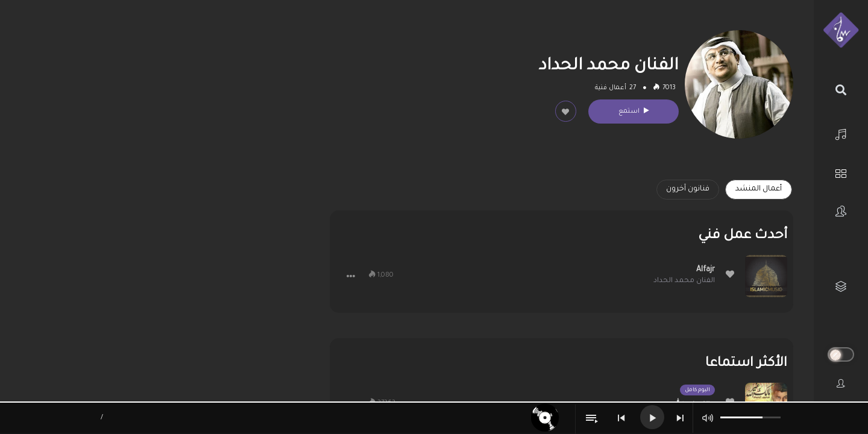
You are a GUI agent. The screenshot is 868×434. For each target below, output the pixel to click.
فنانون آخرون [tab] (688, 189)
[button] (351, 276)
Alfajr (706, 270)
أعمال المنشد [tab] (759, 189)
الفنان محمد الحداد (684, 281)
